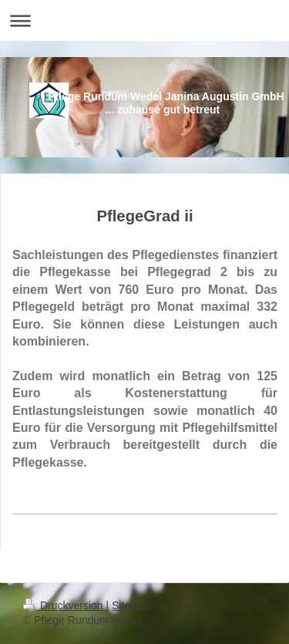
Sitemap (131, 605)
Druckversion (64, 605)
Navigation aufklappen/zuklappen (144, 20)
